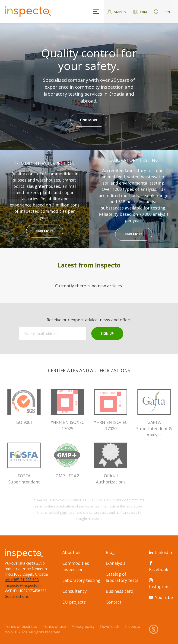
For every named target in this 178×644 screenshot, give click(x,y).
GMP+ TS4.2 (67, 460)
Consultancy (75, 591)
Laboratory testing (81, 580)
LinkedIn (161, 552)
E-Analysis (116, 563)
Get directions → (19, 596)
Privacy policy (83, 626)
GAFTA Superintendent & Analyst (154, 413)
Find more (89, 120)
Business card (119, 591)
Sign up (107, 333)
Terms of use (54, 626)
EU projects (74, 602)
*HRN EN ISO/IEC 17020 (111, 410)
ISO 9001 (24, 407)
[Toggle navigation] (96, 12)
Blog (110, 552)
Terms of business (21, 626)
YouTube (161, 597)
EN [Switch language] (168, 12)
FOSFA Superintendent (24, 464)
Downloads (110, 626)
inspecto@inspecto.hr (23, 585)
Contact (114, 602)
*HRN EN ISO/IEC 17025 (67, 410)
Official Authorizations (111, 464)
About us (71, 552)
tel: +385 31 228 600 (22, 580)
